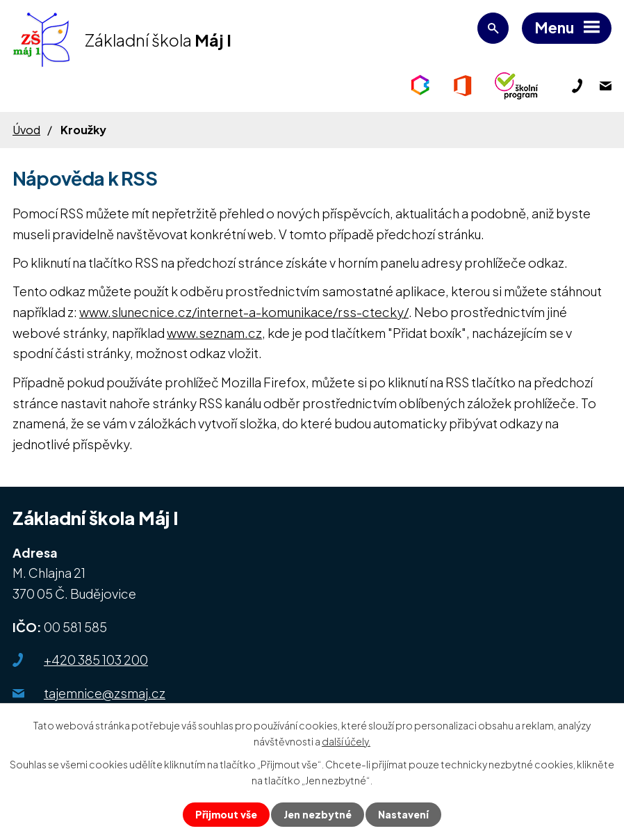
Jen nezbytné (318, 814)
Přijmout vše (226, 814)
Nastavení (403, 814)
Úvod (26, 130)
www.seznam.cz (214, 333)
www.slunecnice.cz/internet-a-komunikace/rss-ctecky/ (244, 312)
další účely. (346, 741)
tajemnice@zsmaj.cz (105, 693)
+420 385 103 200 (96, 660)
